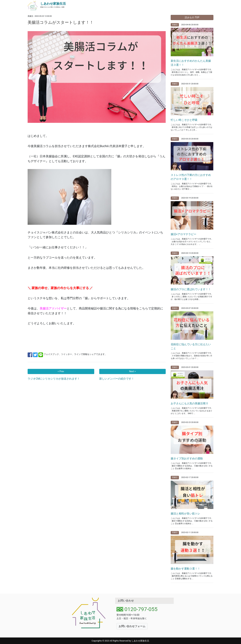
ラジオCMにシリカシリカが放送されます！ (54, 379)
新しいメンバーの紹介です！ (117, 379)
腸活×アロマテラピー (184, 234)
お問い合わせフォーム (132, 626)
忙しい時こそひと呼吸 (184, 120)
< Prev (61, 371)
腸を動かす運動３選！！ (185, 569)
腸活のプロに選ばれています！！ (191, 289)
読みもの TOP (192, 17)
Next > (132, 371)
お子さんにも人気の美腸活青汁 (189, 403)
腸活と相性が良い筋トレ (185, 514)
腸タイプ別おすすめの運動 (187, 458)
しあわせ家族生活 (53, 4)
